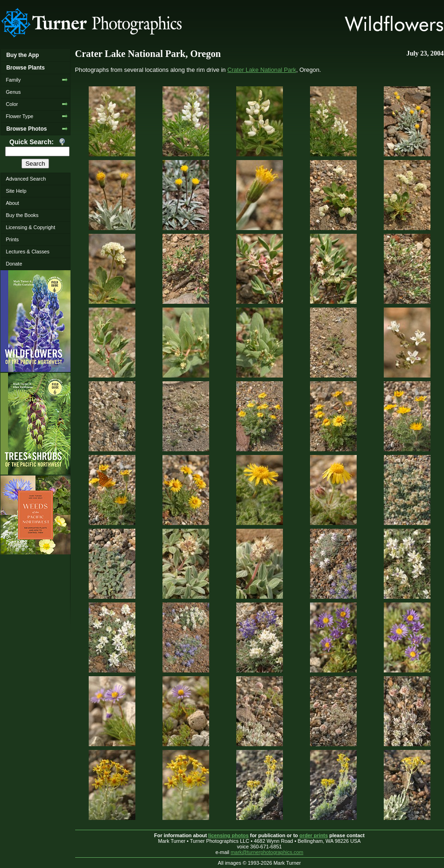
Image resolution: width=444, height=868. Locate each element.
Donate (14, 264)
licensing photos (228, 835)
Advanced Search (26, 179)
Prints (12, 239)
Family (13, 80)
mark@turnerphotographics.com (267, 852)
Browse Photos (26, 129)
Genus (13, 92)
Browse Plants (25, 68)
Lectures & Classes (28, 252)
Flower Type (19, 116)
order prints (314, 835)
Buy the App (22, 55)
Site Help (16, 191)
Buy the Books (22, 215)
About (12, 203)
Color (12, 104)
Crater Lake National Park (262, 70)
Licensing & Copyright (30, 227)
